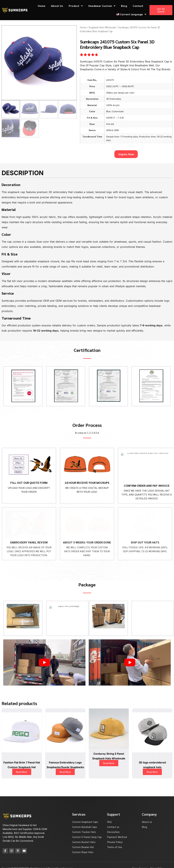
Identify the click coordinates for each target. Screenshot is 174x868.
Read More (22, 766)
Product (76, 6)
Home (42, 6)
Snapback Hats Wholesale (102, 27)
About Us (57, 6)
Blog (124, 6)
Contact (138, 6)
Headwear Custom (102, 6)
